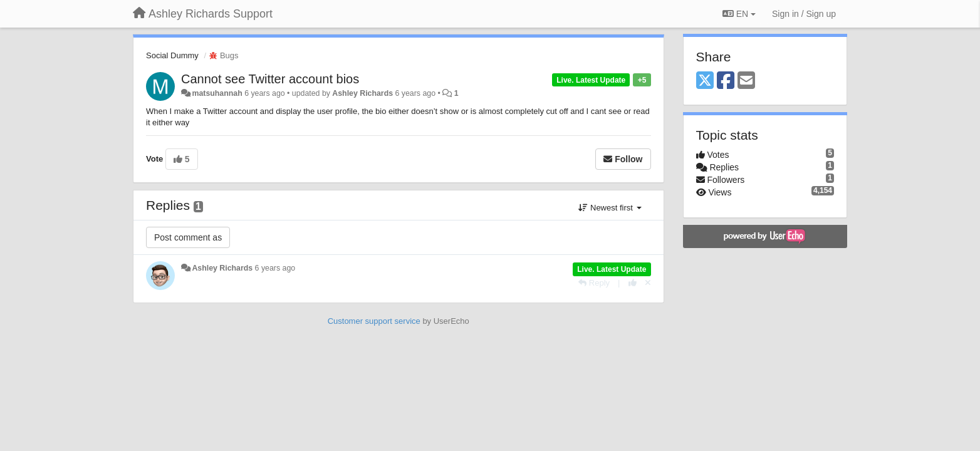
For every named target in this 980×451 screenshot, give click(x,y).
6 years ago (275, 268)
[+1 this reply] (633, 283)
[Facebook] (726, 81)
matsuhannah (217, 93)
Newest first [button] (610, 208)
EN (739, 14)
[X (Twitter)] (705, 81)
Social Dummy (172, 55)
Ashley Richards (362, 93)
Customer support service (374, 321)
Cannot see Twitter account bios (270, 79)
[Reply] (594, 283)
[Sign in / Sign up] (804, 14)
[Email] (746, 81)
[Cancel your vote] (648, 283)
